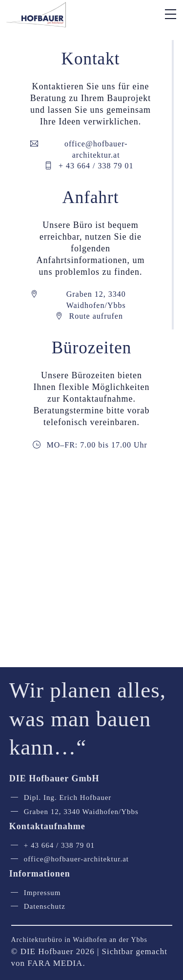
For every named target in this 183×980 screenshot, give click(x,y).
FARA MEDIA (55, 963)
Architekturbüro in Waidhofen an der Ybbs (80, 940)
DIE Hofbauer (47, 951)
